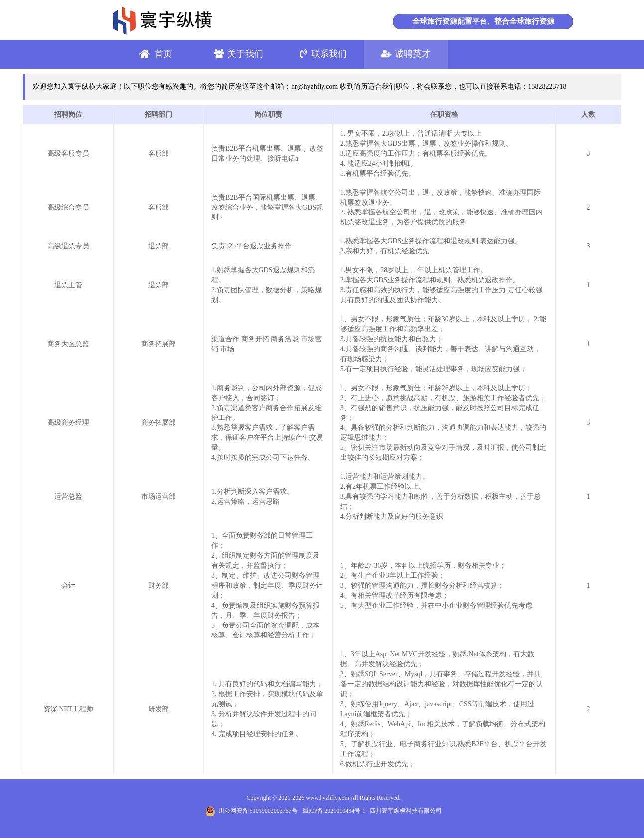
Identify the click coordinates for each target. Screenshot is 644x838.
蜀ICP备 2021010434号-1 (334, 811)
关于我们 (245, 54)
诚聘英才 (413, 54)
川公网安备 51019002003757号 (251, 811)
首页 (163, 54)
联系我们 (329, 54)
